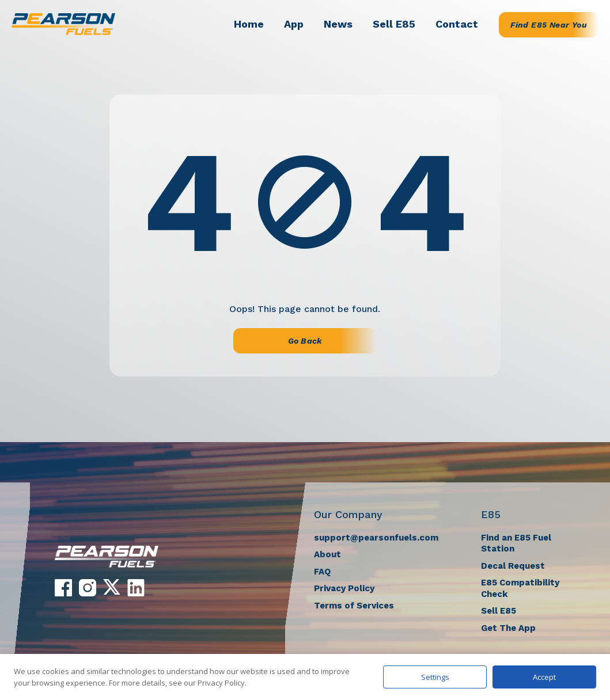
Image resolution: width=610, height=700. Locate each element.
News (338, 24)
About (327, 554)
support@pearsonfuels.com (376, 538)
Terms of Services (354, 606)
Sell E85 (394, 24)
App (294, 24)
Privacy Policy (344, 588)
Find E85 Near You (549, 25)
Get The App (508, 628)
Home (249, 24)
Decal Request (513, 566)
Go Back (305, 341)
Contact (457, 24)
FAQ (322, 572)
